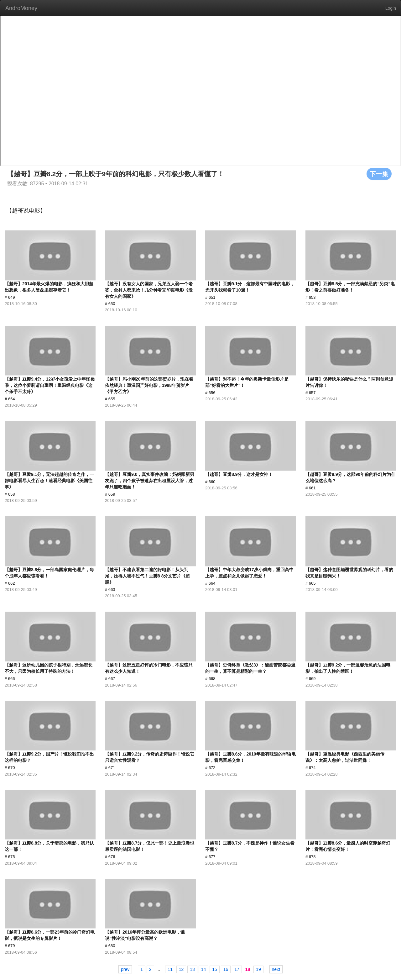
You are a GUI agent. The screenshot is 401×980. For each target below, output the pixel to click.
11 (170, 969)
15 (215, 969)
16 (226, 969)
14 (204, 969)
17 (237, 969)
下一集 (379, 174)
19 (258, 969)
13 (192, 969)
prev (125, 969)
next (276, 969)
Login (391, 8)
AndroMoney (21, 8)
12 (181, 969)
